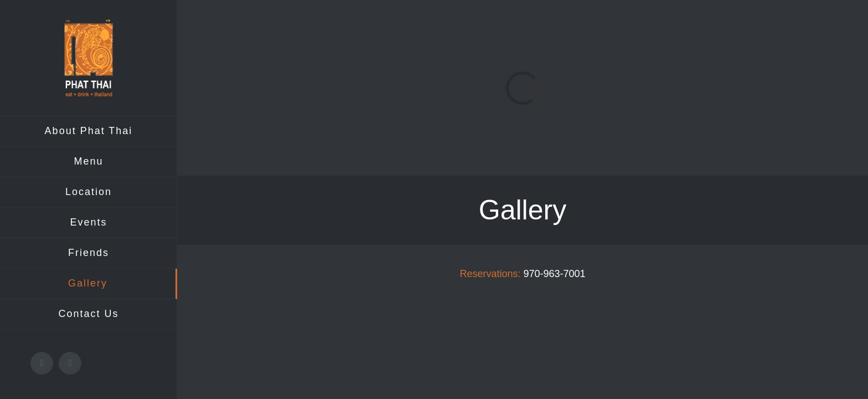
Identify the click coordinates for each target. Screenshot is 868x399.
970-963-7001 (554, 274)
